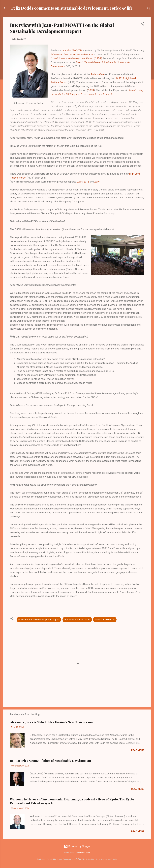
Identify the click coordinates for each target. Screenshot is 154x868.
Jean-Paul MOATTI (72, 51)
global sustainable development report (39, 620)
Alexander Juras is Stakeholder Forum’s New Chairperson (51, 722)
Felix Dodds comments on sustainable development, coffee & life (72, 8)
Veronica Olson (84, 853)
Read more (138, 750)
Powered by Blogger (77, 846)
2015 (86, 182)
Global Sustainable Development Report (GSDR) (76, 58)
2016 (97, 182)
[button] (142, 24)
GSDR (91, 90)
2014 (80, 182)
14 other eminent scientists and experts (72, 54)
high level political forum (77, 620)
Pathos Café (98, 74)
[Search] (149, 9)
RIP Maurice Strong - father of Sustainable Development (50, 761)
